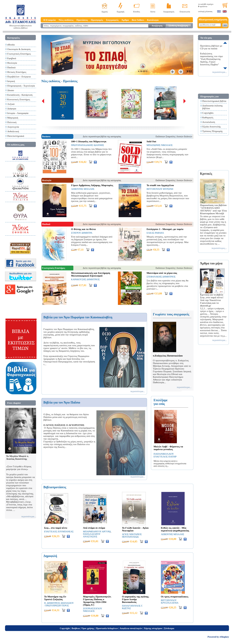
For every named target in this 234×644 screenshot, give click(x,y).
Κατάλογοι (153, 20)
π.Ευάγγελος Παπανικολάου (168, 356)
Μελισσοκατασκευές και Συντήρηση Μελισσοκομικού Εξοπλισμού (91, 274)
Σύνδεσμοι (169, 628)
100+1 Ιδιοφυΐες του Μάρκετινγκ (89, 141)
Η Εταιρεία (49, 20)
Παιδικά (11, 67)
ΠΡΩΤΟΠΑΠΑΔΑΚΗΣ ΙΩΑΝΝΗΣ (88, 145)
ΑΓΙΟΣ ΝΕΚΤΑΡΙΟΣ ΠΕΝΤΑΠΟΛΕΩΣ (132, 536)
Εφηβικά (12, 58)
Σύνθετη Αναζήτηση (178, 26)
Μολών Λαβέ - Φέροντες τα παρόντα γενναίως (168, 448)
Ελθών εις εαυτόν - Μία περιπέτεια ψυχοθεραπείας (175, 529)
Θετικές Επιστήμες (17, 72)
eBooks (11, 45)
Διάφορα (12, 108)
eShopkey (224, 637)
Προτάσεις (82, 20)
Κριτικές (206, 174)
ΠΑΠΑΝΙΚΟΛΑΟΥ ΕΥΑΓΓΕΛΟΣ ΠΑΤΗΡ (165, 455)
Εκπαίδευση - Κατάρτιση (20, 95)
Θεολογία (12, 63)
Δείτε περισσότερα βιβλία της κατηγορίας (102, 136)
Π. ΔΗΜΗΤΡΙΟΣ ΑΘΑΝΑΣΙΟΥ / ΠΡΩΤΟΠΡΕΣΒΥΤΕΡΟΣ (59, 604)
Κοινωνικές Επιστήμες (19, 99)
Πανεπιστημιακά (16, 136)
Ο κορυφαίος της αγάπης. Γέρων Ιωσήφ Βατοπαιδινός (136, 599)
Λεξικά (11, 104)
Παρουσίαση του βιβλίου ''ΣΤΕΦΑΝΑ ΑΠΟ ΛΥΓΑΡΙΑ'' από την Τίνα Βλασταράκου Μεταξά (213, 209)
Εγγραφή (121, 12)
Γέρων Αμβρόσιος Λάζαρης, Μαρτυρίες (92, 185)
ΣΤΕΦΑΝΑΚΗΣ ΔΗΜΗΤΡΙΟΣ (161, 277)
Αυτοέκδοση (209, 122)
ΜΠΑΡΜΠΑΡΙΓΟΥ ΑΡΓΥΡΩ (97, 532)
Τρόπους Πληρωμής (212, 131)
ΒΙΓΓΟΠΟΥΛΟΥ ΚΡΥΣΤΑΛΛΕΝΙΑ (170, 602)
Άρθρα (125, 20)
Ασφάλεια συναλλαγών (131, 628)
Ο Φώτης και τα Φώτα (83, 229)
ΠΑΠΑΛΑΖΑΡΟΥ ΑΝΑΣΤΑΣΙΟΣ (92, 535)
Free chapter (14, 403)
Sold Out (151, 141)
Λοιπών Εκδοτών (184, 136)
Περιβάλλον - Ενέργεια (19, 77)
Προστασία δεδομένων (107, 628)
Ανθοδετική (13, 131)
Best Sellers (138, 20)
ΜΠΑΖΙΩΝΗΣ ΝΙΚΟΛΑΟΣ (160, 145)
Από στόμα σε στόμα (94, 528)
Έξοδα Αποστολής (211, 127)
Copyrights (208, 113)
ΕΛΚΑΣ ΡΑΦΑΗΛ (155, 233)
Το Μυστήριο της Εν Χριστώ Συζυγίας (55, 598)
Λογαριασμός (169, 12)
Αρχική (105, 12)
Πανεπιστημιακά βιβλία (214, 101)
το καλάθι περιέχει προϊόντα (206, 5)
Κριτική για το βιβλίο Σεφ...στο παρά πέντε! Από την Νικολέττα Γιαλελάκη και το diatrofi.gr (212, 300)
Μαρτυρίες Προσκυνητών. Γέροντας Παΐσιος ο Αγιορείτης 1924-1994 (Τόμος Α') (97, 601)
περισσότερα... (29, 516)
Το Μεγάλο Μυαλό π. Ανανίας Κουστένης (17, 457)
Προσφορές (97, 20)
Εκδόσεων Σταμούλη (165, 136)
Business (46, 136)
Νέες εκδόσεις (66, 20)
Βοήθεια (76, 628)
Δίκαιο (11, 90)
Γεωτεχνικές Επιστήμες (19, 54)
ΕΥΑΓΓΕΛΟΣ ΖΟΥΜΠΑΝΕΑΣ (59, 532)
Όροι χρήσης (88, 628)
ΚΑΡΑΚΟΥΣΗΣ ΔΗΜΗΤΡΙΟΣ (85, 279)
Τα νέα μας (206, 38)
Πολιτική (12, 122)
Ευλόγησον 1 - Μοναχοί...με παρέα (165, 229)
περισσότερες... (219, 248)
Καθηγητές (208, 117)
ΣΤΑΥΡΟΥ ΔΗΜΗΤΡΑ (82, 233)
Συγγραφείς (112, 20)
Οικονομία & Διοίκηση (19, 49)
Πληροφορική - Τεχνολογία (21, 86)
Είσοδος (137, 12)
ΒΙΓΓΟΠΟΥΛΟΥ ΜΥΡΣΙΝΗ (160, 189)
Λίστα (153, 12)
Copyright (65, 628)
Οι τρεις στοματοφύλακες (175, 596)
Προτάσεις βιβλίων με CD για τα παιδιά (211, 47)
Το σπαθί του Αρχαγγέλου (160, 185)
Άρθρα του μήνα (211, 263)
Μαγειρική (13, 118)
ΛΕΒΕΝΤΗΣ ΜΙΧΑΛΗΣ (83, 189)
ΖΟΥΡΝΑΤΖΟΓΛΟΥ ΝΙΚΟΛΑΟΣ (92, 610)
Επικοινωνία (185, 12)
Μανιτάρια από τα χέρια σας (162, 273)
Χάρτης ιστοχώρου (153, 628)
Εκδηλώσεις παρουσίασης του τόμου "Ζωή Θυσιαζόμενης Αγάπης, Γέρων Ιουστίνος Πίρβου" (212, 59)
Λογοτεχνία (13, 127)
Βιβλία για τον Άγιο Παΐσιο (62, 402)
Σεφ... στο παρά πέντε (56, 528)
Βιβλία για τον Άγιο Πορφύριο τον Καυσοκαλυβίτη (78, 317)
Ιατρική (11, 81)
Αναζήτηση (157, 26)
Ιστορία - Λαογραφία (18, 113)
